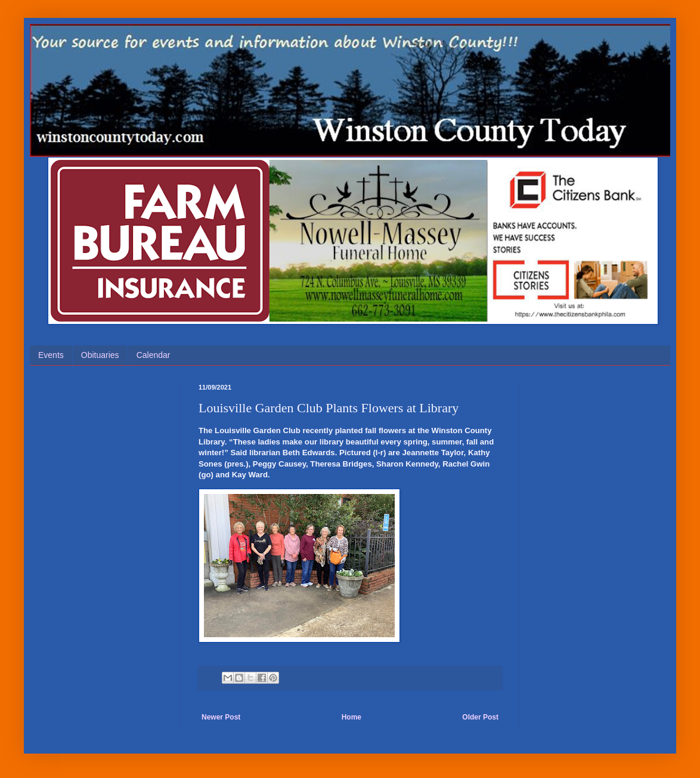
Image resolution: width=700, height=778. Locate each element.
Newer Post (221, 717)
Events (51, 355)
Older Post (480, 717)
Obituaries (100, 355)
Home (351, 717)
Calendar (154, 355)
